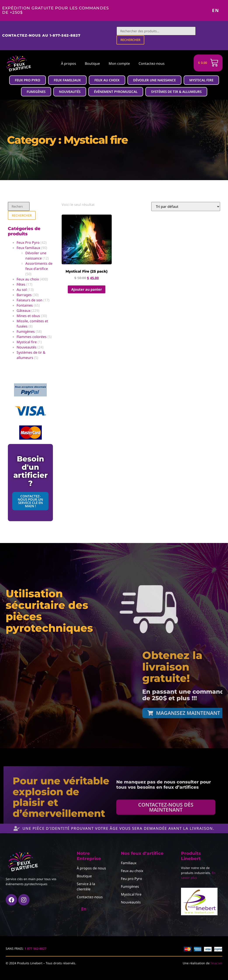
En (216, 10)
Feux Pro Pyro (28, 244)
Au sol (22, 291)
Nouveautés (27, 348)
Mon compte (119, 64)
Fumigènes (26, 333)
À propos (69, 64)
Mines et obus (28, 317)
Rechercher (131, 40)
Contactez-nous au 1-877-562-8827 (41, 36)
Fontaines (25, 306)
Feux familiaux (28, 249)
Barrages (24, 296)
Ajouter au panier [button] (87, 290)
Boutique (92, 64)
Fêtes (21, 285)
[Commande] (186, 207)
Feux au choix (28, 280)
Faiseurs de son (30, 301)
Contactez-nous (152, 64)
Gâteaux (23, 312)
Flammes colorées (32, 338)
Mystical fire (27, 343)
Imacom (216, 964)
